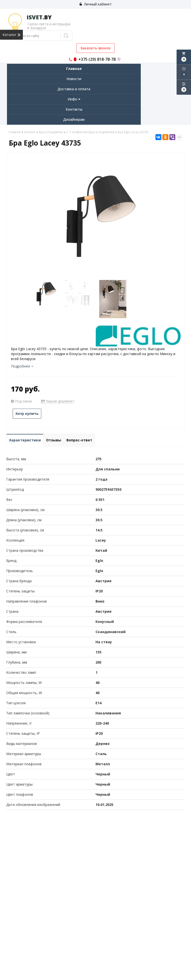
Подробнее (22, 366)
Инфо (74, 99)
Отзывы (54, 440)
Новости (74, 79)
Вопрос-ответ (79, 440)
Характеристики (25, 440)
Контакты (74, 109)
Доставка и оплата (74, 89)
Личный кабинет (96, 4)
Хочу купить (27, 413)
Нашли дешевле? (58, 401)
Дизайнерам (74, 119)
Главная (74, 69)
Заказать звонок (95, 48)
